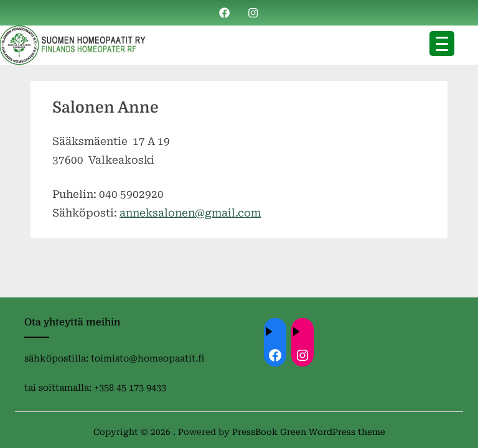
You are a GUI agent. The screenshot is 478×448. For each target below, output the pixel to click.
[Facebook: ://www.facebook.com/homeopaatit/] (275, 355)
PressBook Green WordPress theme (309, 432)
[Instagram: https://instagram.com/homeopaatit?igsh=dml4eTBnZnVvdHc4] (302, 355)
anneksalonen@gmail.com (190, 213)
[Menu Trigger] (442, 44)
